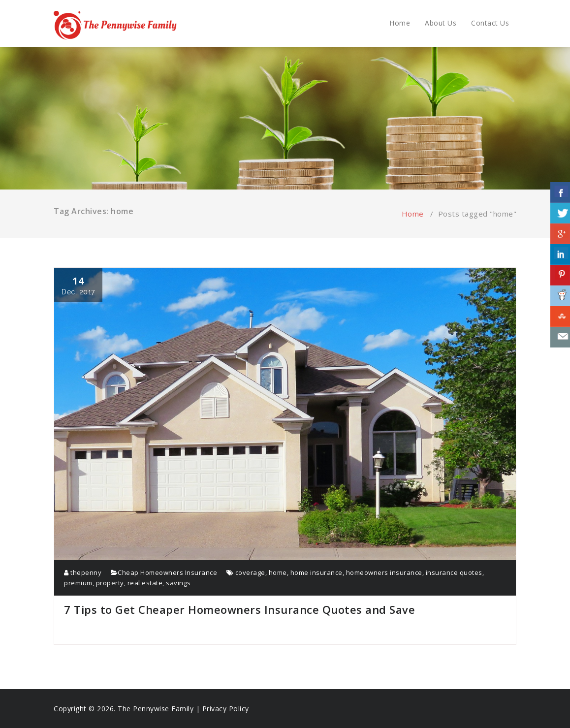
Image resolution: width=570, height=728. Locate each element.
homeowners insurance (384, 572)
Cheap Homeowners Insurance (167, 572)
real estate (145, 583)
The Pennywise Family (156, 709)
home (278, 572)
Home (400, 23)
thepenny (83, 572)
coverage (250, 572)
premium (78, 583)
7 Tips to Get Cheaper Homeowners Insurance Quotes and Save (239, 609)
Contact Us (490, 23)
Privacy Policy (226, 709)
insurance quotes (454, 572)
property (110, 583)
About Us (441, 23)
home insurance (317, 572)
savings (178, 583)
